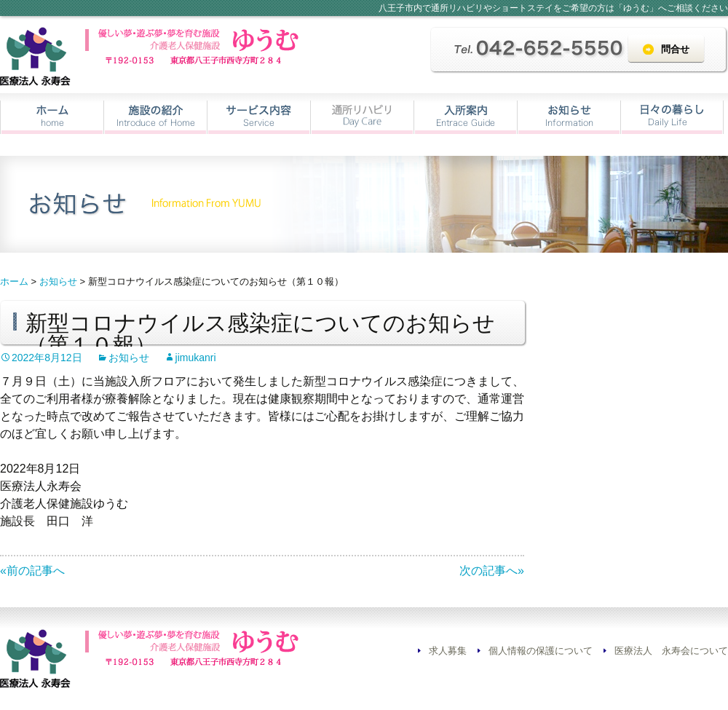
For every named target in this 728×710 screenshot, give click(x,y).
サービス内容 (259, 117)
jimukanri (196, 358)
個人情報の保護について (541, 651)
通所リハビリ (362, 117)
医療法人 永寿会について (671, 651)
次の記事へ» (492, 571)
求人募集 (448, 651)
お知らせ (569, 117)
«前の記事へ (32, 571)
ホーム (52, 117)
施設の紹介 (155, 117)
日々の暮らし (672, 117)
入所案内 (466, 117)
